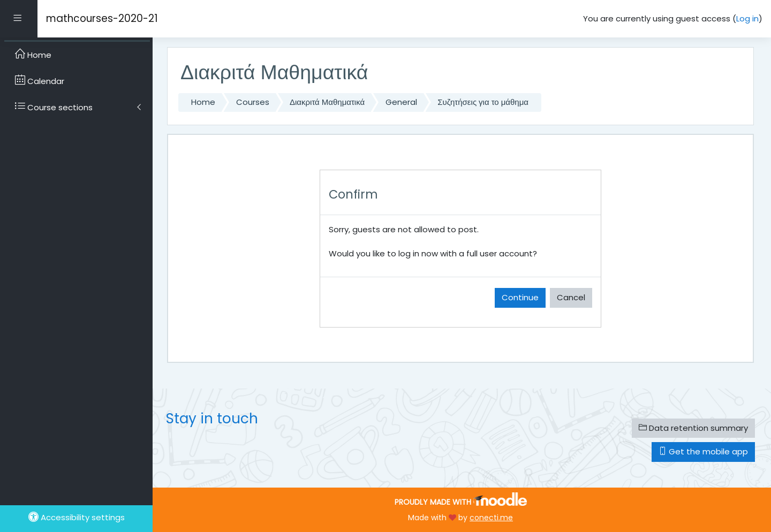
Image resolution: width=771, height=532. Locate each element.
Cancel (571, 297)
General (401, 102)
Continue (520, 297)
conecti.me (491, 518)
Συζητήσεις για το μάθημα (483, 102)
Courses (253, 102)
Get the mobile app (703, 451)
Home (203, 102)
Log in (747, 18)
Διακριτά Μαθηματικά (327, 102)
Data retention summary (693, 428)
